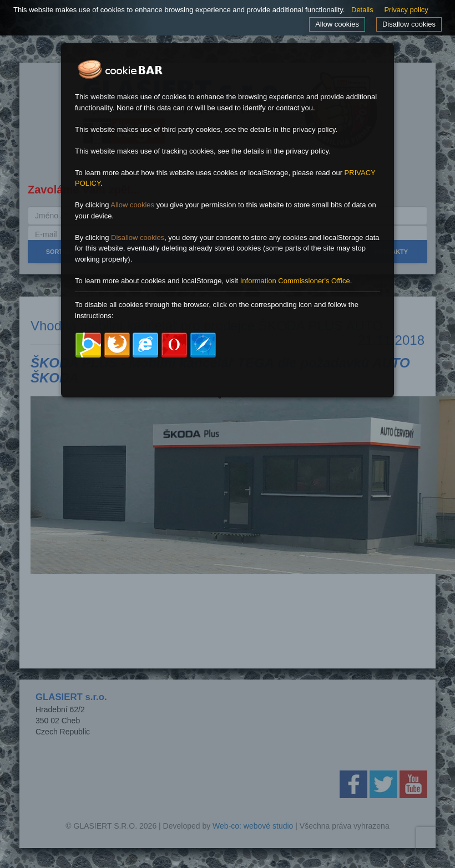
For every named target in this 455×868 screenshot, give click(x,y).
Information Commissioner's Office (295, 281)
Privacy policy (406, 10)
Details (362, 10)
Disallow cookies (409, 24)
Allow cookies (337, 24)
